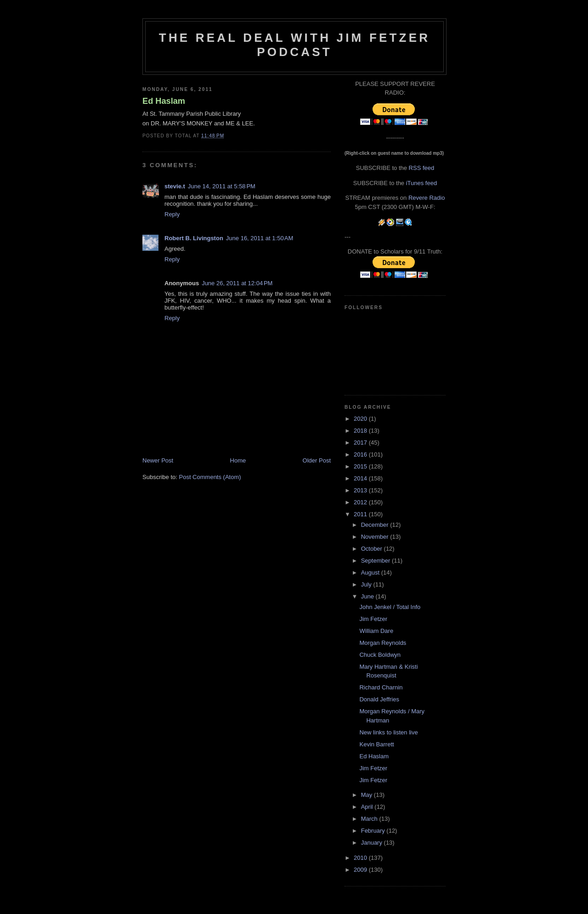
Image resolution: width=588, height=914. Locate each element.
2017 (361, 443)
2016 (361, 454)
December (376, 525)
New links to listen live (388, 732)
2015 (361, 466)
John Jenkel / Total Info (390, 607)
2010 (361, 858)
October (373, 549)
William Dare (376, 631)
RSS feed (422, 168)
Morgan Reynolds (383, 643)
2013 (361, 490)
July (367, 584)
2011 (361, 514)
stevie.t (175, 186)
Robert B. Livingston (194, 238)
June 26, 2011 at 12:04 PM (237, 283)
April (368, 807)
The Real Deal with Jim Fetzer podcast (294, 45)
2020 (361, 419)
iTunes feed (421, 183)
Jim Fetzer (373, 619)
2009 (361, 870)
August (371, 573)
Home (238, 460)
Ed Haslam (164, 101)
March (370, 819)
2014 (361, 478)
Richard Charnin (381, 687)
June (368, 596)
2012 (361, 502)
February (374, 831)
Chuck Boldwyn (380, 655)
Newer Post (158, 460)
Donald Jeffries (379, 699)
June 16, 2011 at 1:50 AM (260, 238)
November (376, 537)
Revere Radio (427, 198)
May (367, 795)
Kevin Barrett (376, 744)
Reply (172, 214)
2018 (361, 431)
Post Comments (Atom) (210, 477)
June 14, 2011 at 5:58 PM (222, 186)
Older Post (317, 460)
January (373, 843)
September (376, 561)
